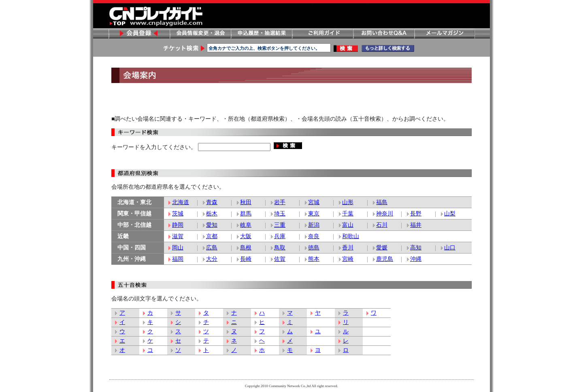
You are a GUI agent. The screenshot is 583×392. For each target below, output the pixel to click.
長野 (416, 214)
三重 (280, 225)
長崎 (246, 259)
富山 (348, 225)
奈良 (314, 236)
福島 (382, 202)
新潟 (314, 225)
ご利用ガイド (322, 33)
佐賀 (280, 259)
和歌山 (351, 236)
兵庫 (280, 236)
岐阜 (246, 225)
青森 (212, 202)
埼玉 (280, 214)
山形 (348, 202)
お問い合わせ (383, 33)
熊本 (314, 259)
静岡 (178, 225)
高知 (416, 248)
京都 (212, 236)
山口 (450, 248)
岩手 (280, 202)
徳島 (314, 248)
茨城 (178, 214)
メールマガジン (445, 33)
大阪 (246, 236)
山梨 (450, 214)
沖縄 (416, 259)
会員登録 (139, 33)
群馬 (246, 214)
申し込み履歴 (261, 33)
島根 (246, 248)
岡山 (178, 248)
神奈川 (385, 214)
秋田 (246, 202)
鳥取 (280, 248)
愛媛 (382, 248)
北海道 (181, 202)
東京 (314, 214)
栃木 (212, 214)
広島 (212, 248)
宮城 (314, 202)
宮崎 (348, 259)
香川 (348, 248)
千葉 (348, 214)
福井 (416, 225)
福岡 (178, 259)
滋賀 (178, 236)
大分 (212, 259)
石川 (382, 225)
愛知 (212, 225)
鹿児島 (385, 259)
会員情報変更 (200, 33)
